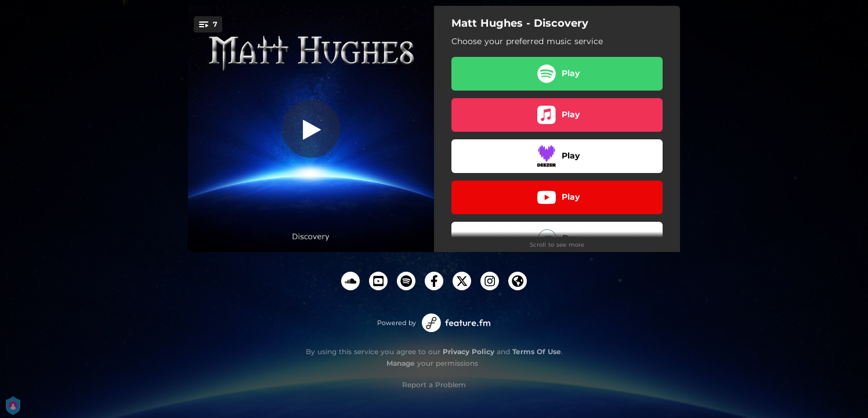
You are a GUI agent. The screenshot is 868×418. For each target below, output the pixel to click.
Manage (401, 363)
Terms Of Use (537, 352)
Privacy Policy (469, 352)
